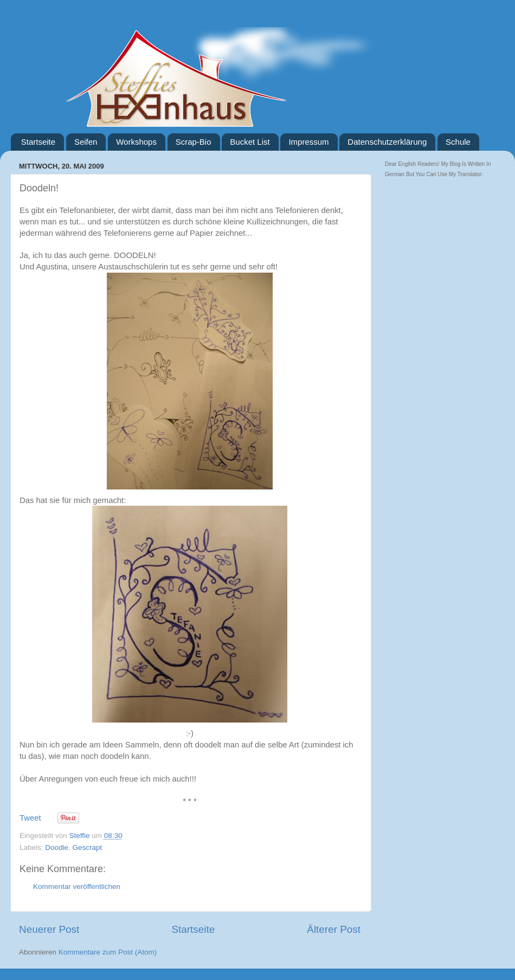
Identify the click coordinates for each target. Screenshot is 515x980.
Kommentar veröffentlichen (77, 886)
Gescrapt (88, 847)
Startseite (38, 142)
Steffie (81, 836)
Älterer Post (334, 929)
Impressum (308, 142)
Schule (458, 142)
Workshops (136, 142)
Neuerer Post (49, 929)
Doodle (57, 847)
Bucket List (250, 142)
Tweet (30, 818)
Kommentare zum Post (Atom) (108, 952)
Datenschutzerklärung (387, 142)
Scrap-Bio (194, 142)
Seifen (86, 142)
